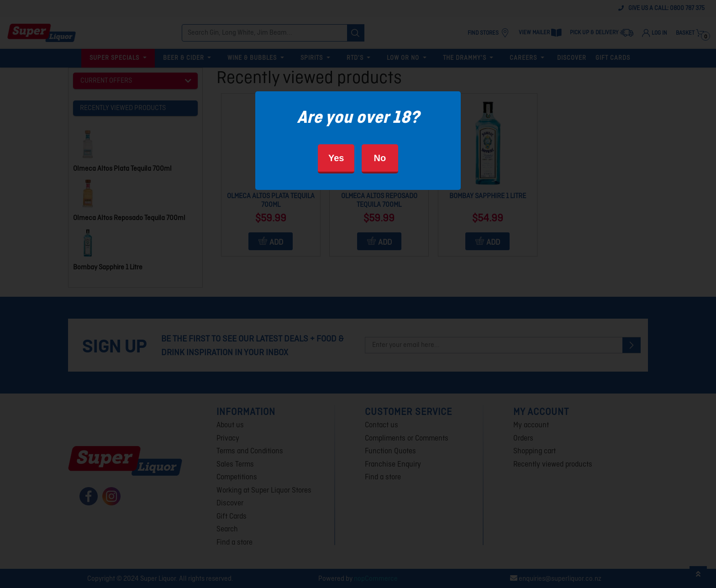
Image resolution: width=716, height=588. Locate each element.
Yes (336, 158)
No (380, 158)
